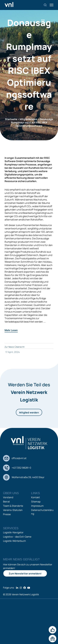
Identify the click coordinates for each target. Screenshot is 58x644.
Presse (7, 514)
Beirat (6, 502)
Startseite (11, 119)
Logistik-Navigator (13, 532)
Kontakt (35, 497)
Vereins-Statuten (13, 510)
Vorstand (8, 497)
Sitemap (36, 502)
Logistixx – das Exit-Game (17, 537)
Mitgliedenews (28, 119)
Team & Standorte (13, 506)
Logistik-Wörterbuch (14, 541)
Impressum (37, 506)
